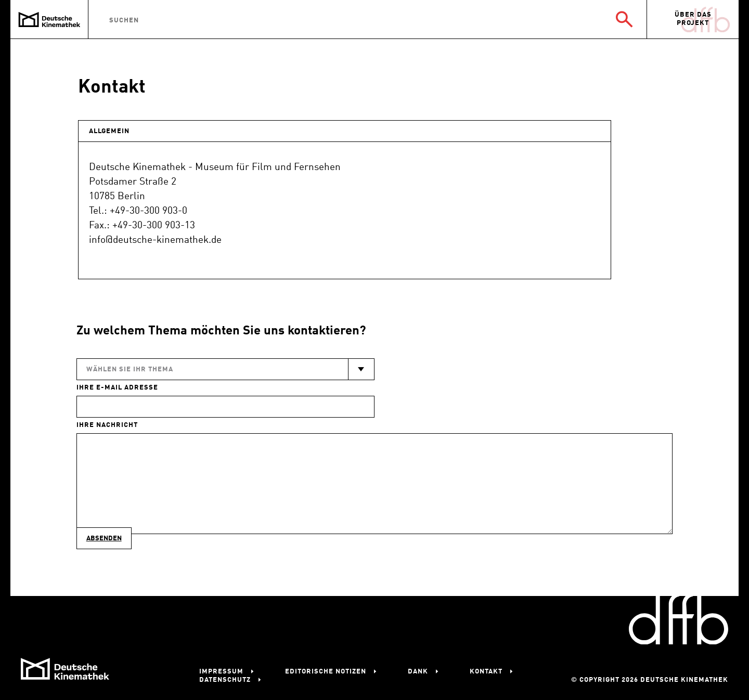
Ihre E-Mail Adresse (117, 388)
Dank (418, 672)
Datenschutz (225, 680)
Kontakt (486, 672)
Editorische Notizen (326, 672)
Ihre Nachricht (107, 425)
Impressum (221, 672)
